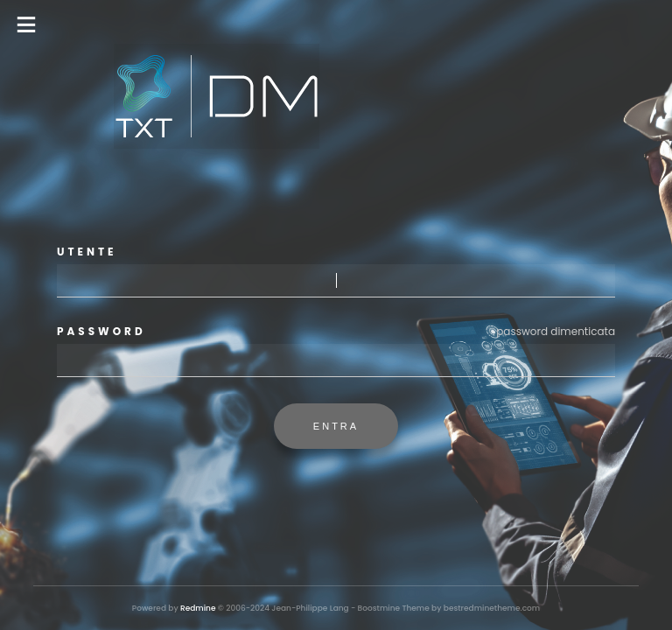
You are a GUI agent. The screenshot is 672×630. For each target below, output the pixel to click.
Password (336, 332)
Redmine (198, 608)
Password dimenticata (556, 331)
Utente (87, 252)
